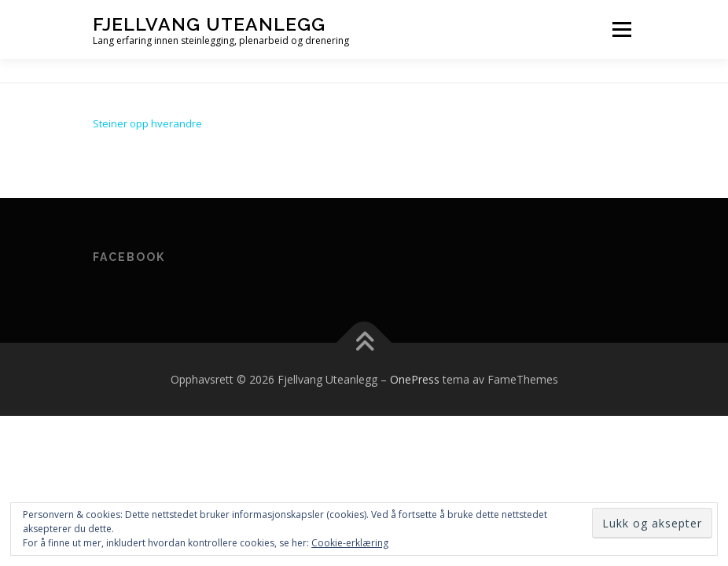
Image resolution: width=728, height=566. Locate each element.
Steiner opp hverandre (147, 123)
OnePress (415, 379)
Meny (621, 29)
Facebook (129, 257)
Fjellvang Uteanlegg (209, 24)
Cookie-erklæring (350, 543)
